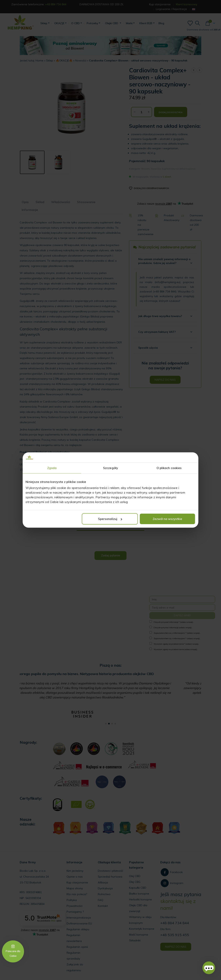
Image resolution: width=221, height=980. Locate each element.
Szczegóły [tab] (110, 468)
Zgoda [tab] (52, 468)
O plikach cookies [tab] (169, 468)
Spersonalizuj (110, 519)
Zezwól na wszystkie (167, 519)
